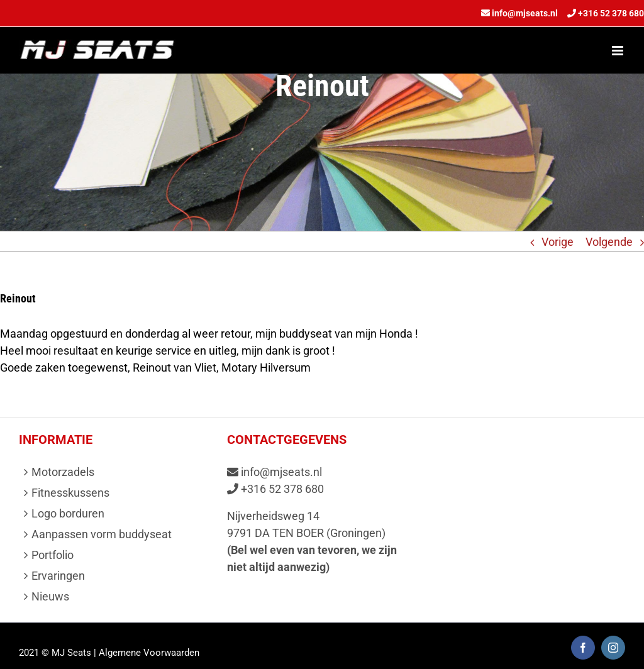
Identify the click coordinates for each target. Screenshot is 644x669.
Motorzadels (63, 472)
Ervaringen (58, 576)
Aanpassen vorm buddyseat (102, 534)
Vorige (558, 242)
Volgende (609, 242)
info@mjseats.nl (525, 13)
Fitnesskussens (70, 493)
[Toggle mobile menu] (619, 51)
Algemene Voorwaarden (149, 653)
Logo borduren (68, 513)
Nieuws (50, 596)
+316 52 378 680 (611, 13)
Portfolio (53, 555)
